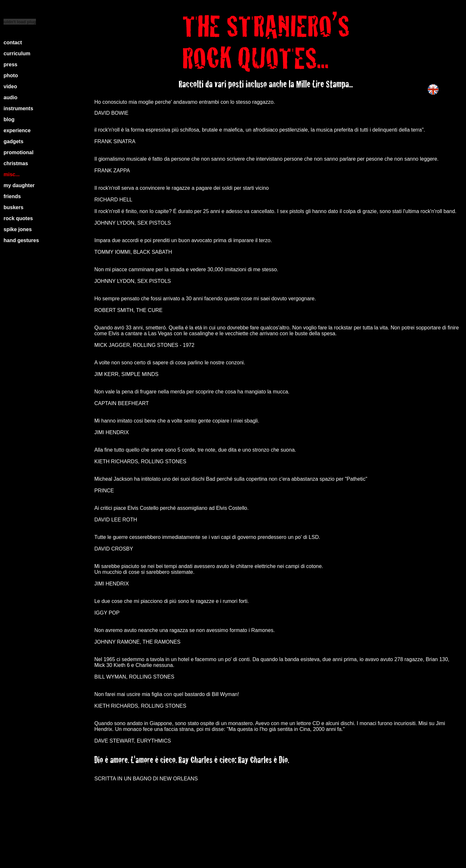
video (10, 86)
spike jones (18, 229)
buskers (13, 207)
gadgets (13, 141)
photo (11, 75)
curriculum (17, 54)
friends (12, 196)
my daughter (19, 185)
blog (9, 119)
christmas (16, 163)
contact (13, 43)
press (11, 64)
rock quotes (18, 218)
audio (11, 97)
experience (17, 130)
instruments (18, 108)
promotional (18, 152)
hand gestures (21, 240)
